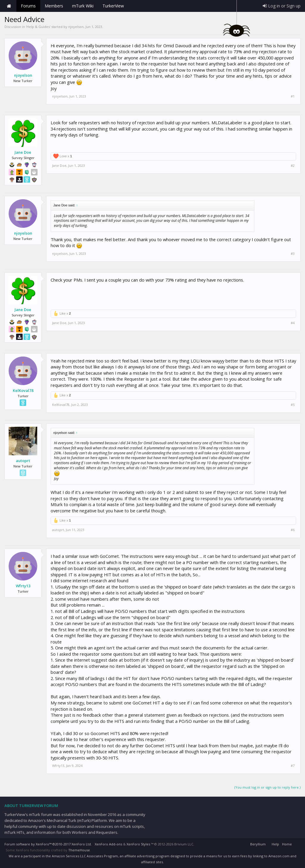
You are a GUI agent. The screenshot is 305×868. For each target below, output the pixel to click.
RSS (297, 843)
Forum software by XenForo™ (48, 844)
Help (275, 844)
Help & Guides (38, 27)
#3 (293, 254)
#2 (293, 166)
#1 (293, 96)
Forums (28, 6)
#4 (293, 323)
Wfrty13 (23, 586)
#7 (293, 766)
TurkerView (113, 6)
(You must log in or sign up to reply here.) (267, 787)
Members (54, 6)
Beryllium (258, 844)
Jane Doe (23, 152)
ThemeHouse (79, 850)
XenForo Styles (138, 844)
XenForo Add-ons (108, 844)
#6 (293, 530)
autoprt (23, 461)
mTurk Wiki (83, 6)
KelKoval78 (23, 390)
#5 (293, 405)
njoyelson (76, 27)
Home (9, 6)
